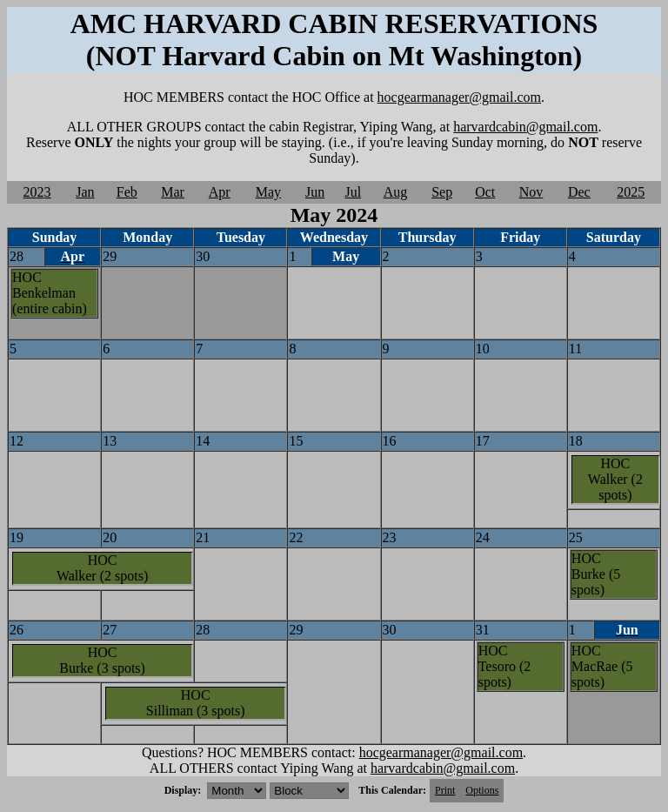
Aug (396, 192)
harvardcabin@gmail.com (525, 127)
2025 (631, 192)
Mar (173, 192)
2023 (37, 192)
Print (445, 790)
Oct (485, 192)
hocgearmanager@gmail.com (459, 97)
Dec (579, 192)
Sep (442, 192)
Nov (531, 192)
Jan (85, 192)
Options (482, 790)
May (268, 192)
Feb (127, 192)
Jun (315, 192)
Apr (220, 192)
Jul (353, 192)
